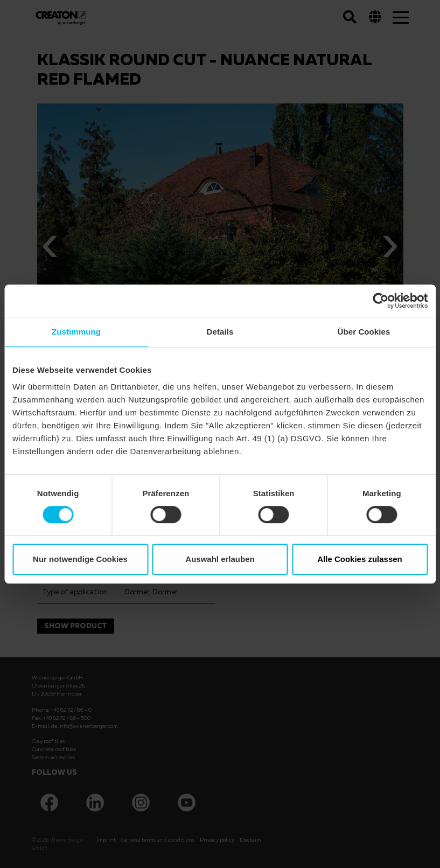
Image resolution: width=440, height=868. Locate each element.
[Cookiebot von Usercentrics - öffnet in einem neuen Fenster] (380, 301)
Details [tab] (220, 332)
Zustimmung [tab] (76, 332)
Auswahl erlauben (220, 559)
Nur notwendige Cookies (80, 559)
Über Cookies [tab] (364, 332)
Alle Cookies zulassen (360, 559)
